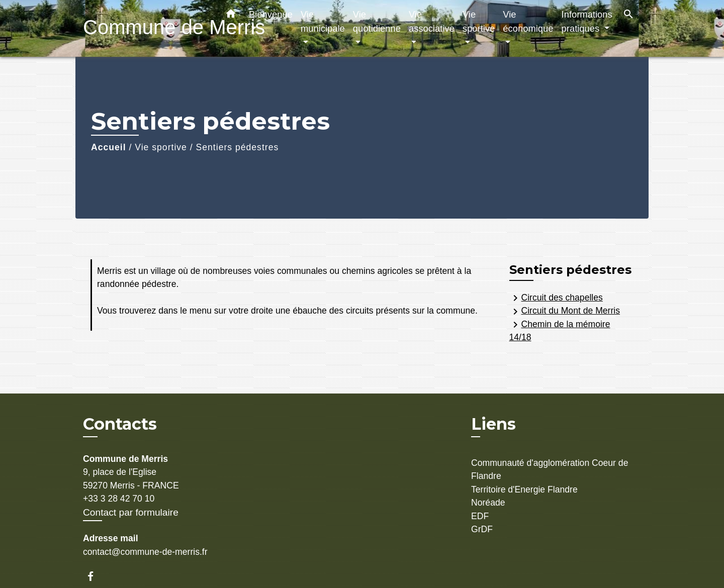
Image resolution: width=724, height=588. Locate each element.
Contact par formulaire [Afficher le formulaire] (131, 512)
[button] (231, 16)
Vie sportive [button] (479, 21)
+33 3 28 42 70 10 (119, 499)
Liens (493, 424)
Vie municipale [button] (323, 21)
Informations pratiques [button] (587, 21)
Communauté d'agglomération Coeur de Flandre (550, 469)
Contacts (120, 424)
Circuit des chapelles (556, 298)
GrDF (482, 529)
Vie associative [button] (432, 21)
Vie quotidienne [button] (377, 21)
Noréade (488, 503)
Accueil (109, 147)
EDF (480, 516)
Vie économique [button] (528, 21)
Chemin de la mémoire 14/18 (560, 330)
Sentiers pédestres (238, 147)
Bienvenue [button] (271, 14)
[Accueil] (146, 28)
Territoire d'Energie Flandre (524, 489)
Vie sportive (161, 147)
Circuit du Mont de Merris (565, 312)
